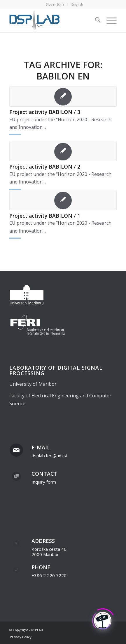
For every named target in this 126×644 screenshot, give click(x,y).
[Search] (95, 21)
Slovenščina (55, 4)
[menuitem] (55, 4)
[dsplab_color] (52, 21)
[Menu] (109, 21)
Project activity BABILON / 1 (45, 216)
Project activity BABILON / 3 (45, 112)
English (77, 4)
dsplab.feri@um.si (49, 456)
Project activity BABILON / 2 (45, 167)
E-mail (41, 447)
